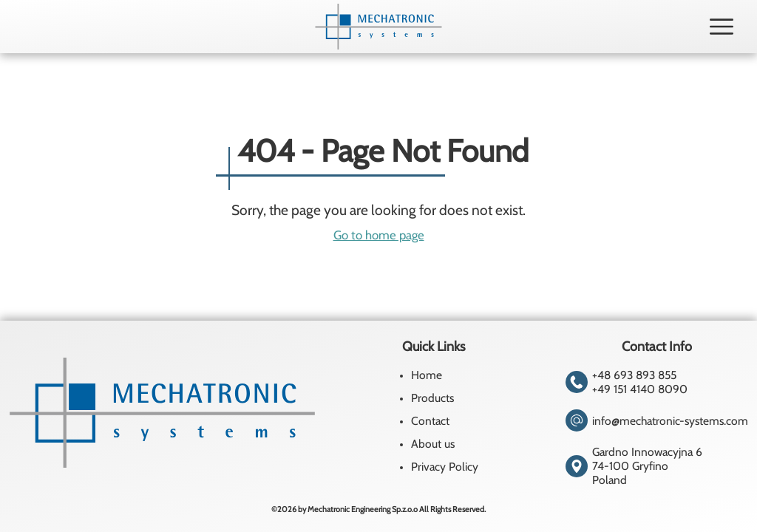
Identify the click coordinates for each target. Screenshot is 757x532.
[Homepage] (379, 27)
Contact (430, 421)
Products (432, 398)
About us (433, 444)
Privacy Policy (445, 467)
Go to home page (379, 235)
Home (427, 375)
